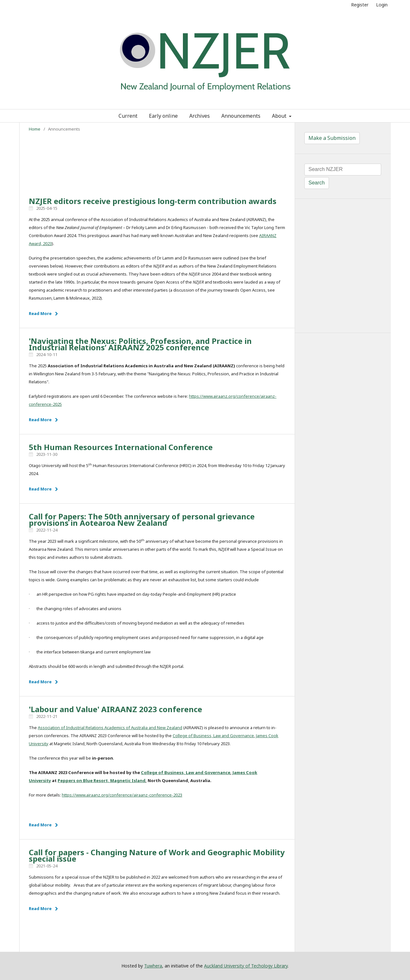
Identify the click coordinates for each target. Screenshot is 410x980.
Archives (200, 116)
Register (360, 5)
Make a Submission (332, 138)
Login (382, 5)
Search (317, 183)
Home (35, 129)
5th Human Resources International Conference (121, 447)
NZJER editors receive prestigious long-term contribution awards (153, 201)
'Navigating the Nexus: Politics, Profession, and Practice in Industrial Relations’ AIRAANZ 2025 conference (140, 344)
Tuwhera (153, 966)
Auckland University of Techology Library (246, 966)
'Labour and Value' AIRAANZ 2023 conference (115, 709)
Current (128, 116)
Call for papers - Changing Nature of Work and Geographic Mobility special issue (157, 855)
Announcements (241, 116)
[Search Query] (343, 170)
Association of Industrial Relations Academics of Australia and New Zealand (110, 728)
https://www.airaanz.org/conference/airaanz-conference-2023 (122, 795)
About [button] (280, 116)
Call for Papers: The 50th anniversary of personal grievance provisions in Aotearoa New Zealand (142, 520)
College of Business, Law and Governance (213, 736)
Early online (163, 116)
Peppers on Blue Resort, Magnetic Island (102, 780)
